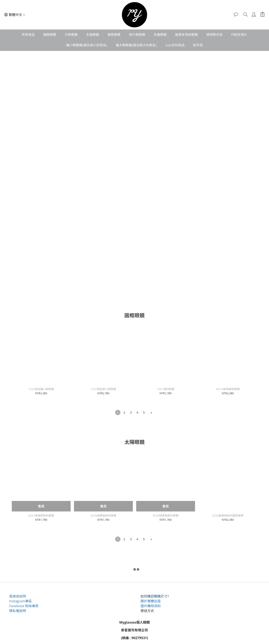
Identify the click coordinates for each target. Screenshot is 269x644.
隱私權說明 (18, 611)
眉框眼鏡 (114, 35)
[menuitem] (118, 412)
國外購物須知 (151, 606)
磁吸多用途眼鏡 (187, 35)
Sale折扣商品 (175, 45)
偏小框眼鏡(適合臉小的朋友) (87, 45)
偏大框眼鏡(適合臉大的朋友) (136, 45)
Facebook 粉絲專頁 (24, 606)
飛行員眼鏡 (137, 35)
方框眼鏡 (71, 35)
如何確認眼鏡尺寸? (155, 596)
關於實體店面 (151, 601)
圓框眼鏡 (50, 35)
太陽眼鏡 (92, 35)
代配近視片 (239, 35)
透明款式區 (215, 35)
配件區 (198, 45)
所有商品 (28, 35)
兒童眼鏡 (160, 35)
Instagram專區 (21, 601)
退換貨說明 (18, 596)
